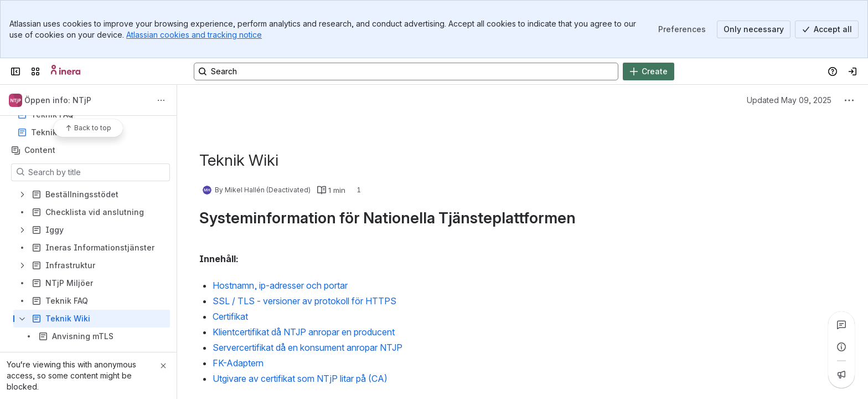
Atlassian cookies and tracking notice (194, 35)
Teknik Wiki (53, 132)
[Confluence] (66, 71)
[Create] (649, 71)
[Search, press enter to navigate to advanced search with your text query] (406, 71)
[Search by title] (97, 172)
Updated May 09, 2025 (789, 100)
